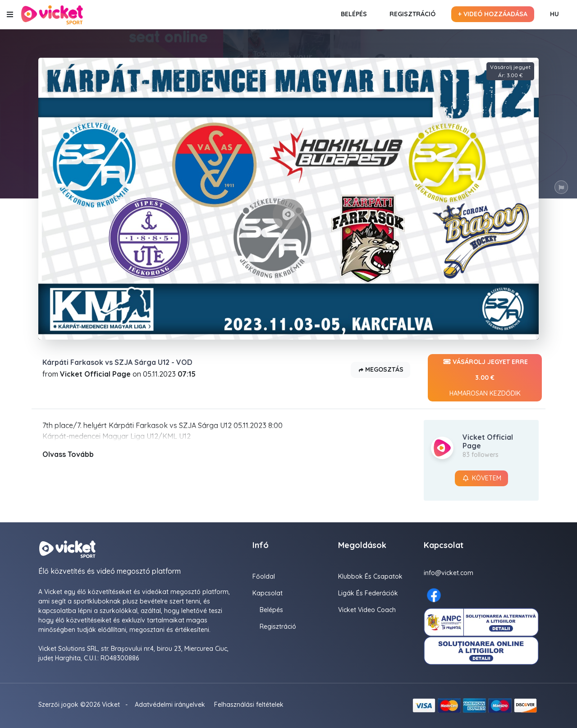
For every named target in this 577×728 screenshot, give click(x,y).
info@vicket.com (449, 573)
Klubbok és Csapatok (370, 576)
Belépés (354, 14)
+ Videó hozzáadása (493, 14)
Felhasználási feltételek (249, 705)
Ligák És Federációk (368, 593)
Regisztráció (412, 14)
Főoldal (264, 576)
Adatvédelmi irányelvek (170, 705)
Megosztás (380, 370)
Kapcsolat (268, 593)
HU (554, 14)
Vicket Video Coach (367, 610)
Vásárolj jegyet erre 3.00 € (485, 378)
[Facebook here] (434, 595)
